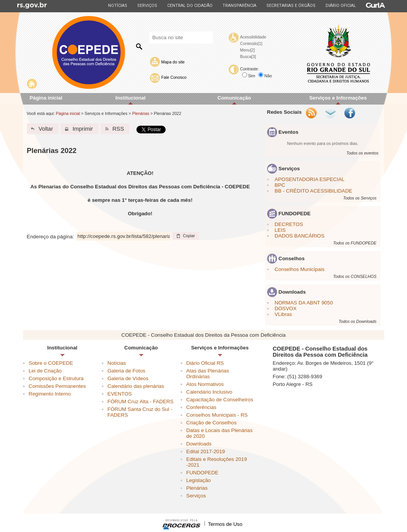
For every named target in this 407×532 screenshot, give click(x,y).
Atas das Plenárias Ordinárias (208, 374)
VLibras (283, 314)
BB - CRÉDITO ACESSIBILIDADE (314, 191)
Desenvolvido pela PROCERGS (182, 524)
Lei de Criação (45, 371)
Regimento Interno (50, 394)
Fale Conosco (174, 77)
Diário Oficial (341, 5)
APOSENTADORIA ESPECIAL (310, 179)
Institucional (130, 98)
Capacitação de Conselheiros (220, 400)
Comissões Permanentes (57, 386)
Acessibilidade (253, 37)
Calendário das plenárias (136, 386)
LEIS (280, 230)
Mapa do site (173, 62)
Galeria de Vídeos (128, 378)
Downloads (199, 444)
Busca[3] (248, 57)
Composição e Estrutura (56, 378)
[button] (43, 129)
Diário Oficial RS (205, 363)
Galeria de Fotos (127, 371)
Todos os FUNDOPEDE (355, 243)
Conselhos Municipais (300, 269)
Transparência (239, 5)
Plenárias (141, 113)
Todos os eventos (362, 153)
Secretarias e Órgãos (291, 5)
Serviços (147, 5)
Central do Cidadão (190, 5)
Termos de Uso (225, 524)
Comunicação (234, 98)
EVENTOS (120, 394)
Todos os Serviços (360, 198)
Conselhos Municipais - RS (217, 415)
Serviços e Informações (338, 98)
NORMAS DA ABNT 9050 (304, 303)
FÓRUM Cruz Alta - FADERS (141, 401)
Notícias (117, 5)
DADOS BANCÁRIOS (300, 236)
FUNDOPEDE (203, 473)
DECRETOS (289, 224)
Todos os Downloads (358, 321)
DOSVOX (286, 308)
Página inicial (46, 98)
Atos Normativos (205, 384)
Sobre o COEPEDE (51, 363)
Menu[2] (248, 50)
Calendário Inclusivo (209, 392)
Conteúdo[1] (251, 43)
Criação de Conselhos (212, 423)
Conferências (202, 407)
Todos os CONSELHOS (355, 276)
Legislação (199, 480)
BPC (280, 185)
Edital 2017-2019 (206, 451)
